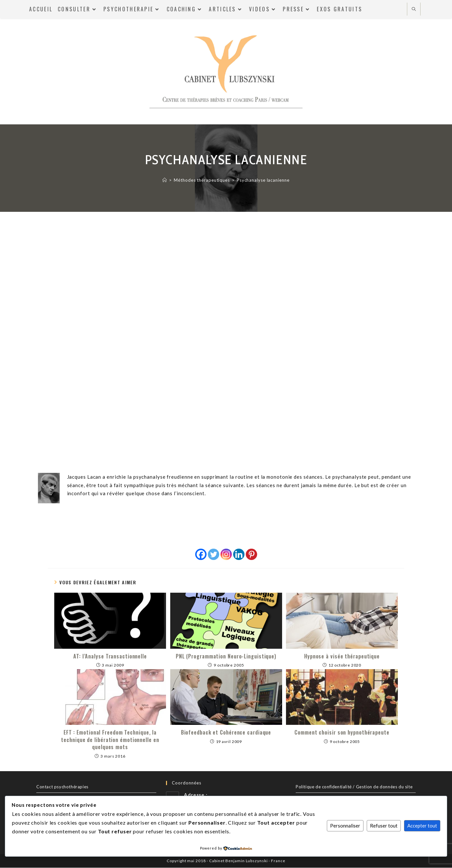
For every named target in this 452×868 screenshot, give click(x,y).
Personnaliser (345, 826)
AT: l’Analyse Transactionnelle (110, 657)
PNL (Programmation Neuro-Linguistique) (226, 657)
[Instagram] (226, 554)
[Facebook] (201, 554)
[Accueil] (165, 180)
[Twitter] (214, 554)
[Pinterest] (251, 554)
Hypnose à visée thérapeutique (342, 657)
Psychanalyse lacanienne (263, 180)
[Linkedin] (239, 554)
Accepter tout (422, 826)
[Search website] (414, 9)
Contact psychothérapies (62, 787)
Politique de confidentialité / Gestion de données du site (354, 787)
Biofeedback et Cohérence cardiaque (226, 733)
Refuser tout (384, 826)
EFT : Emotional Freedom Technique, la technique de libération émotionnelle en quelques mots (110, 740)
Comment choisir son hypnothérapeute (342, 733)
